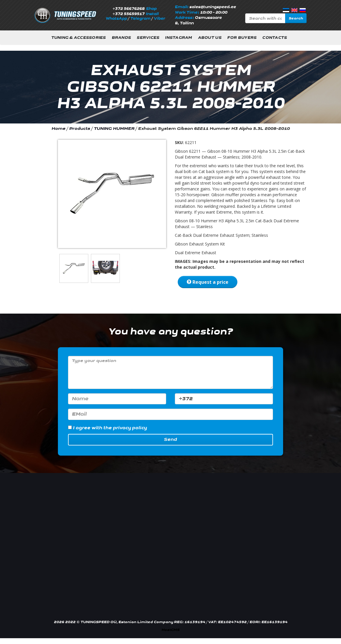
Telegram (140, 19)
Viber (159, 19)
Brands (121, 38)
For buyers (242, 38)
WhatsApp (116, 19)
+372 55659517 (128, 14)
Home (58, 129)
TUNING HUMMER (114, 129)
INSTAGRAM (178, 38)
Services (148, 38)
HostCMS (170, 630)
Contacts (275, 38)
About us (210, 38)
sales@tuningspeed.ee (213, 7)
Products (80, 129)
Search (296, 18)
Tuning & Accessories (79, 38)
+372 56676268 (128, 9)
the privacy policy (125, 428)
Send (170, 440)
